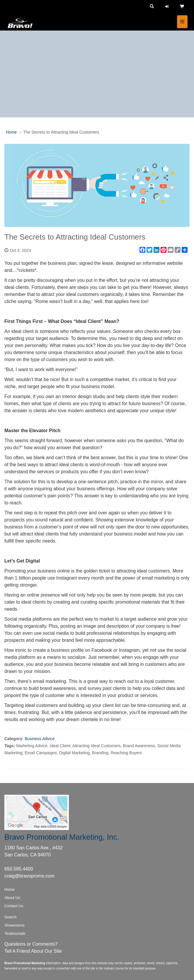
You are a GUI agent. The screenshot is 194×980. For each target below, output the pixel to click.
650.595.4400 (19, 869)
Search (10, 917)
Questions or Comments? (31, 944)
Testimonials (15, 933)
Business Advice (40, 739)
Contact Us (14, 906)
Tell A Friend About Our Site (33, 951)
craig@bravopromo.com (29, 876)
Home (11, 132)
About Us (12, 898)
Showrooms (15, 925)
